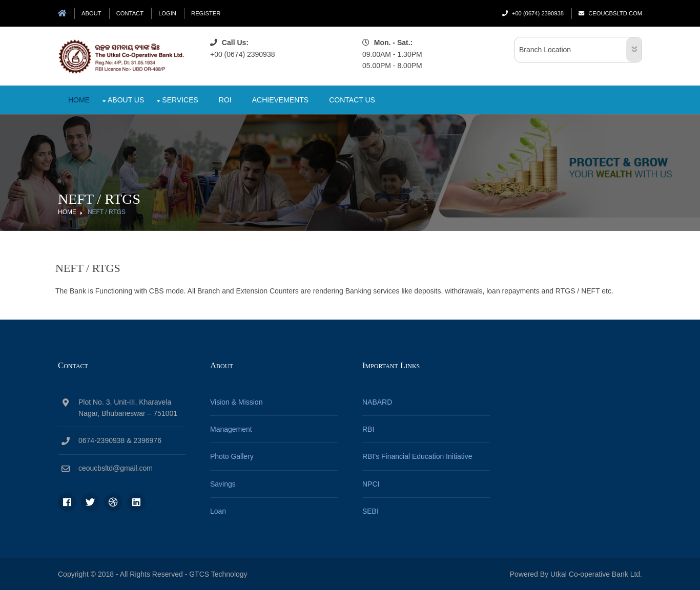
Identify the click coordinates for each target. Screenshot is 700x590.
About (91, 13)
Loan (218, 511)
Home (79, 100)
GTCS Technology (218, 574)
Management (231, 429)
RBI (368, 429)
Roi (225, 100)
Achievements (280, 100)
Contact (130, 13)
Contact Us (352, 100)
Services (180, 100)
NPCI (371, 484)
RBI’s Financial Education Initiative (417, 456)
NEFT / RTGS (107, 212)
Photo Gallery (232, 456)
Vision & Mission (236, 402)
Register (206, 13)
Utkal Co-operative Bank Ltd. (595, 574)
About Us (126, 100)
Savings (223, 484)
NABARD (377, 402)
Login (167, 13)
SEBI (370, 511)
